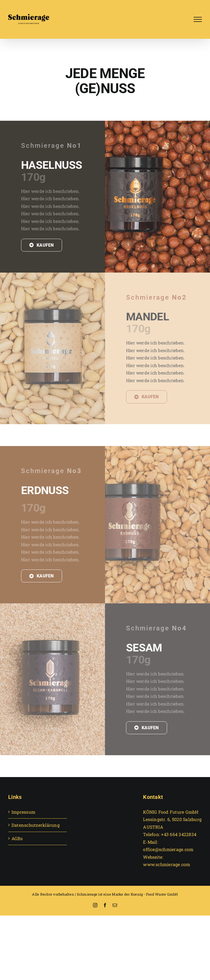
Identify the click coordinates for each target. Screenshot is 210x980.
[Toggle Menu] (198, 19)
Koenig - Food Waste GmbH (154, 894)
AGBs (17, 838)
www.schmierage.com (167, 864)
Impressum (23, 812)
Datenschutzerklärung (36, 825)
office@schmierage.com (168, 849)
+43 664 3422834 (179, 834)
